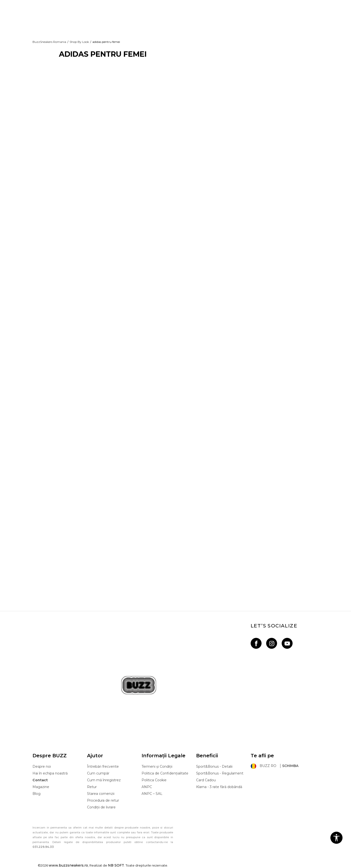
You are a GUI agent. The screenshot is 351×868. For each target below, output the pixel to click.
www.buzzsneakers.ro (68, 865)
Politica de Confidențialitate (165, 773)
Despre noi (42, 766)
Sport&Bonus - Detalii (214, 766)
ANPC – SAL (152, 794)
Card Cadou (206, 780)
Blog (36, 794)
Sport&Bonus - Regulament (220, 773)
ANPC (147, 787)
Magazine (41, 787)
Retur (92, 787)
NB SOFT (116, 865)
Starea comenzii (101, 794)
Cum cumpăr (98, 773)
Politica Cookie (154, 780)
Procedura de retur (103, 800)
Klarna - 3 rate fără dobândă (219, 787)
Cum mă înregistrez (104, 780)
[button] (336, 838)
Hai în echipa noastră (50, 773)
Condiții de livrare (101, 807)
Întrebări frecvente (103, 766)
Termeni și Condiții (157, 766)
